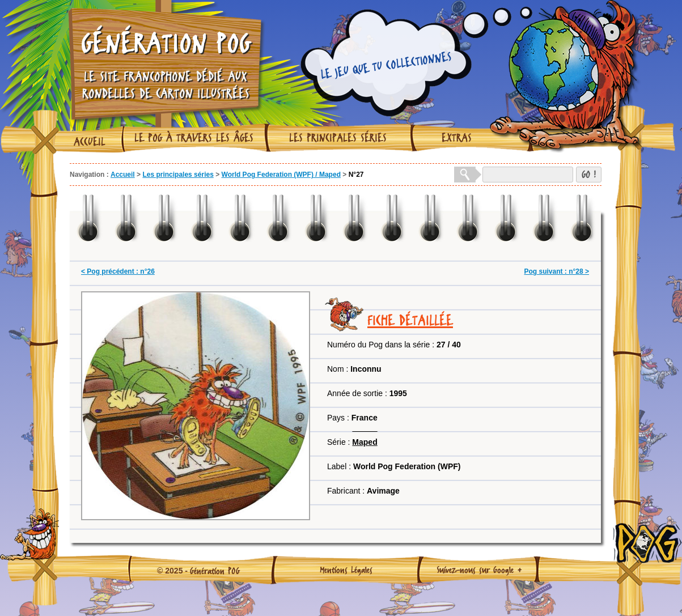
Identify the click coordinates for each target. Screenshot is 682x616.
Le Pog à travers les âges (194, 138)
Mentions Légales (346, 570)
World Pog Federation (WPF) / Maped (281, 175)
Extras (457, 138)
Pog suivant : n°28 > (557, 271)
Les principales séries (338, 138)
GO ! (589, 174)
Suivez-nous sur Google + (479, 570)
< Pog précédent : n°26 (118, 271)
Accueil (90, 142)
